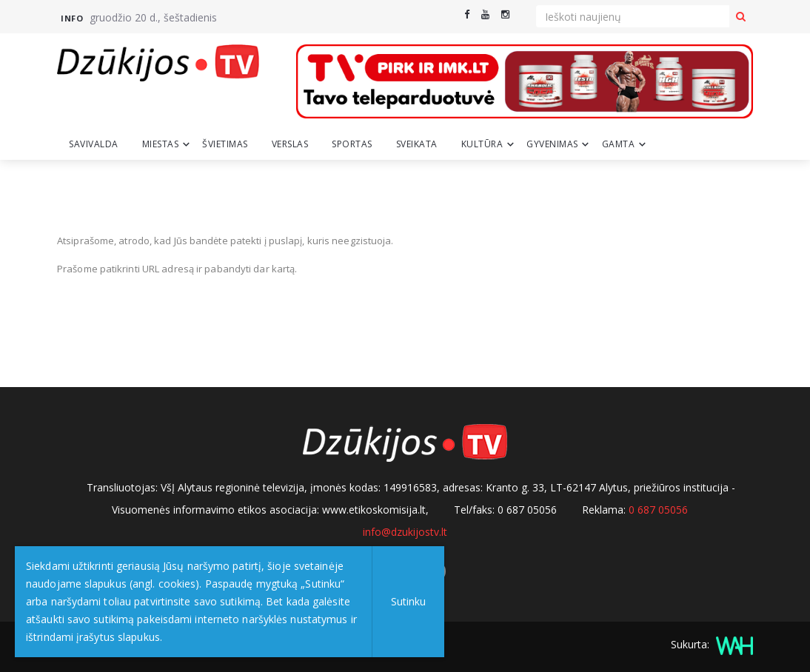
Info (72, 18)
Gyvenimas (552, 144)
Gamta (619, 144)
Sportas (352, 144)
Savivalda (94, 144)
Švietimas (225, 144)
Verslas (290, 144)
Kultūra (482, 144)
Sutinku (408, 601)
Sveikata (417, 144)
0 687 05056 (658, 510)
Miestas (161, 144)
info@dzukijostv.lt (405, 532)
